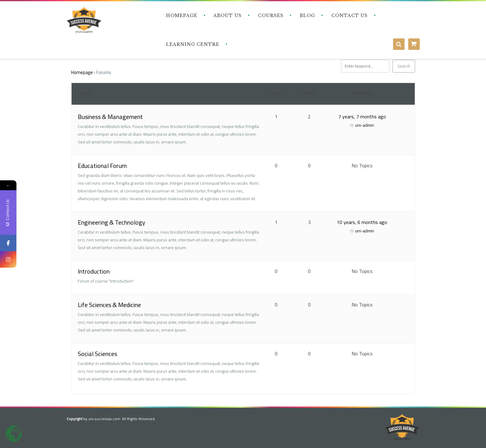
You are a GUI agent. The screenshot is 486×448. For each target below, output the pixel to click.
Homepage (82, 72)
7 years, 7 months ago (362, 116)
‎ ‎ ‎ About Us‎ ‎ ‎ (227, 15)
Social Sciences (97, 354)
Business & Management (110, 117)
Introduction (94, 271)
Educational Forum (102, 166)
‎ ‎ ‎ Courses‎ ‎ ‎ (270, 15)
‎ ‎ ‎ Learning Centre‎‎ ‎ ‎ (192, 44)
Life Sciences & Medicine (109, 305)
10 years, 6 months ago (362, 222)
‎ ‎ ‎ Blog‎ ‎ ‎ (307, 15)
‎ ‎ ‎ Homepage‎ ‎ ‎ (181, 15)
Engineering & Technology (112, 222)
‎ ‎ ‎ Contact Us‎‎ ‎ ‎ (349, 15)
